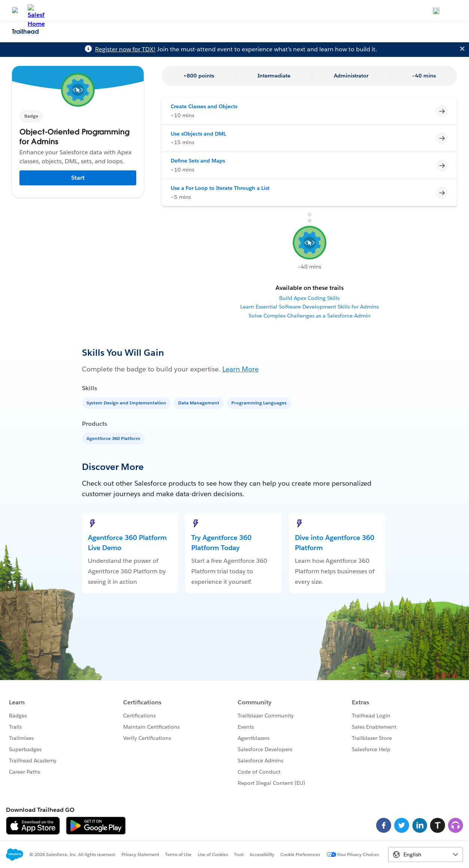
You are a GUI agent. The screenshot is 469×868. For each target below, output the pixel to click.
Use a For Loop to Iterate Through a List (220, 188)
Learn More (240, 369)
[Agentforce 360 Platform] (114, 438)
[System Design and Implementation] (127, 402)
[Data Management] (200, 402)
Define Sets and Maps (198, 161)
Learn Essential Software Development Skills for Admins (310, 307)
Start (78, 178)
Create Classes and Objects (204, 106)
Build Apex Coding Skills (309, 298)
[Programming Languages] (260, 402)
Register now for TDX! (125, 49)
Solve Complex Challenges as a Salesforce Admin (310, 316)
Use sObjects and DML (198, 134)
